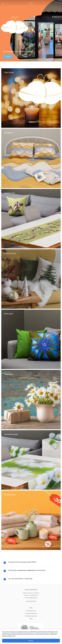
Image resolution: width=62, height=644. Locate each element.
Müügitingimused (31, 611)
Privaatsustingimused (31, 613)
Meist (31, 619)
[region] (31, 637)
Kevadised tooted (11, 434)
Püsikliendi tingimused (31, 616)
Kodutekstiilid (10, 193)
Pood (8, 57)
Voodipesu (8, 133)
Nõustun (31, 641)
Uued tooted (9, 72)
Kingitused (8, 374)
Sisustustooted (10, 253)
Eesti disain (9, 314)
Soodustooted (10, 495)
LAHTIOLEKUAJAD (31, 601)
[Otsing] (56, 3)
